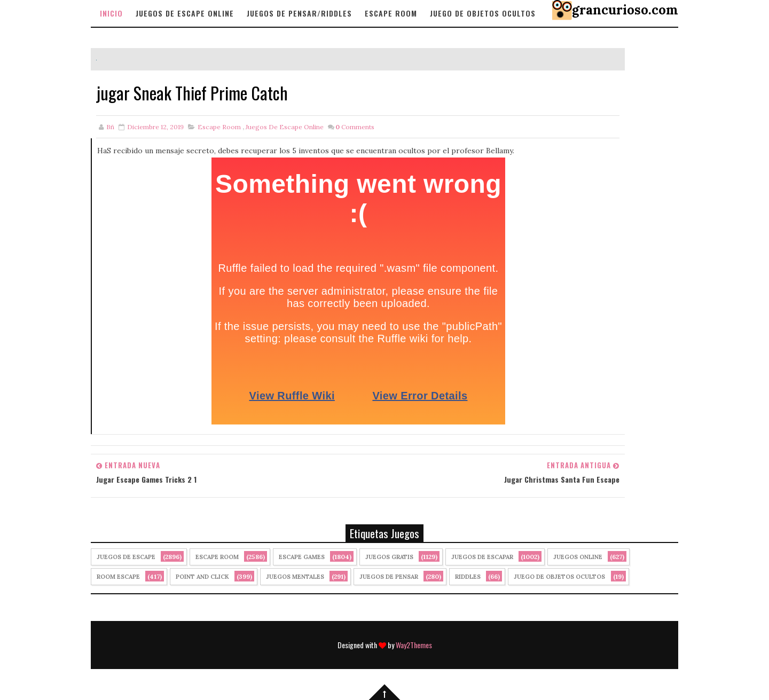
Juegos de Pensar (389, 577)
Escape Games (302, 557)
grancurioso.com (625, 10)
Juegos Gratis (389, 557)
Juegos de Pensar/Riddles (299, 13)
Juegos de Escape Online (185, 13)
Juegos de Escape (126, 557)
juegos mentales (295, 577)
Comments (355, 127)
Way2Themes (414, 645)
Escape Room (391, 13)
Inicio (111, 13)
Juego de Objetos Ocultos (559, 577)
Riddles (468, 577)
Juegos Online (578, 557)
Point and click (202, 577)
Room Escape (118, 577)
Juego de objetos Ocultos (483, 13)
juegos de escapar (482, 557)
